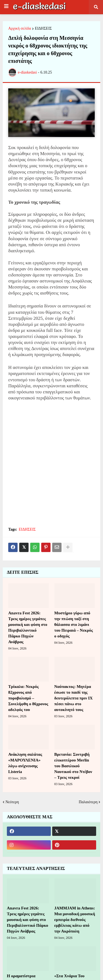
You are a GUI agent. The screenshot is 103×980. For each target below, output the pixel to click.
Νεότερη (12, 802)
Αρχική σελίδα (20, 29)
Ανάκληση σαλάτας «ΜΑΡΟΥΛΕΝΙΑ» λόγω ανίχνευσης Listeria (25, 763)
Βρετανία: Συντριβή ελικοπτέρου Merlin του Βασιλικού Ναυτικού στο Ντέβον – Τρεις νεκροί (73, 766)
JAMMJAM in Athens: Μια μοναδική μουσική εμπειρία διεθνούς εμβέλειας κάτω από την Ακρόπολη (75, 920)
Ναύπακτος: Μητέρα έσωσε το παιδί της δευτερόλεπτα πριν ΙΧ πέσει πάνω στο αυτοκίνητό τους (74, 698)
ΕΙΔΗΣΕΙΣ (43, 29)
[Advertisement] (51, 467)
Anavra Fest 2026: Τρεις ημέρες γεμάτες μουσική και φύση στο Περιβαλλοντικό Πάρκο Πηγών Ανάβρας (28, 627)
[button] (6, 6)
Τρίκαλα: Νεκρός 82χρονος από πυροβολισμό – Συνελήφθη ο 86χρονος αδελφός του (28, 698)
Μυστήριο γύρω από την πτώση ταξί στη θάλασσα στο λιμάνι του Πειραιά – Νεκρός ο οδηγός (74, 625)
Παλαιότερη (88, 802)
